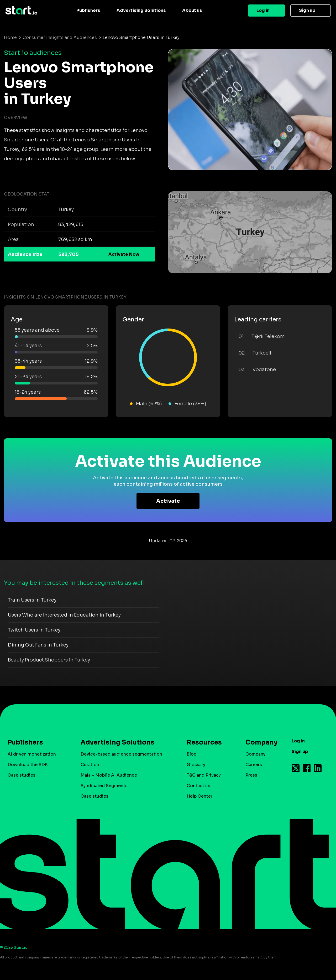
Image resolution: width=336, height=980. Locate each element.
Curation (90, 765)
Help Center (199, 796)
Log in (263, 10)
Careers (254, 765)
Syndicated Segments (104, 786)
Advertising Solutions (141, 10)
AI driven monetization (32, 754)
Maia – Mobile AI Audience (109, 775)
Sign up (307, 10)
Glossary (196, 765)
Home (10, 37)
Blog (192, 754)
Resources (204, 742)
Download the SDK (28, 765)
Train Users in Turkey (32, 600)
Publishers (88, 10)
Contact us (198, 786)
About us (192, 10)
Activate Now (124, 254)
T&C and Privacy (204, 775)
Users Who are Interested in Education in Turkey (64, 615)
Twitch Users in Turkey (34, 630)
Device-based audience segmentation (121, 754)
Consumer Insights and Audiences (60, 37)
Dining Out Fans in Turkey (38, 645)
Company (259, 742)
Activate (168, 501)
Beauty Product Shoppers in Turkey (49, 660)
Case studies (22, 775)
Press (251, 775)
